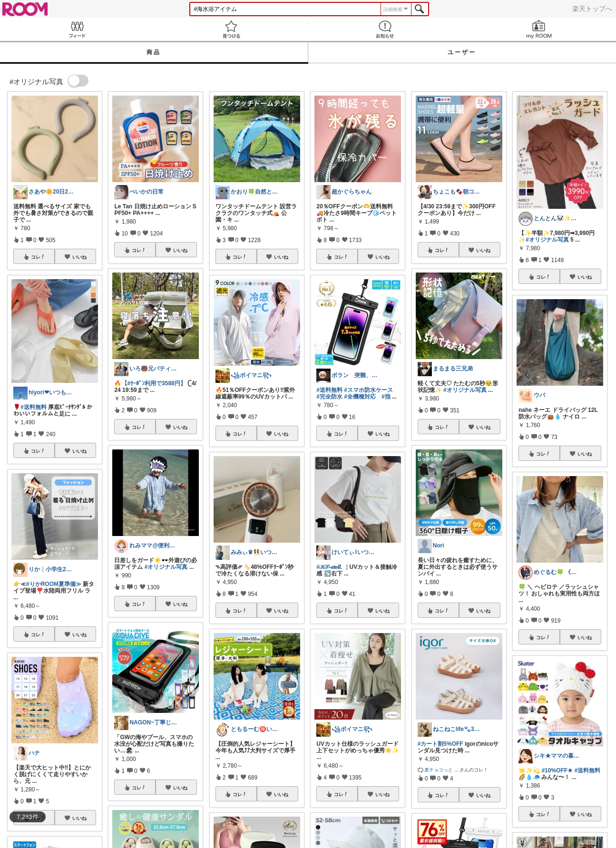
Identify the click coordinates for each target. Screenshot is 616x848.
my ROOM (539, 29)
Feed (77, 29)
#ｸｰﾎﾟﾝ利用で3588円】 (156, 383)
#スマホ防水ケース (368, 390)
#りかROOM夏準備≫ (54, 584)
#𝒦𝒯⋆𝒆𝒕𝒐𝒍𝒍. (329, 567)
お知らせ (385, 29)
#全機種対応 (360, 397)
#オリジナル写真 (166, 567)
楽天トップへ (592, 9)
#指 (386, 397)
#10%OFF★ (557, 770)
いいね (79, 257)
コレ (38, 257)
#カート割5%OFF (440, 744)
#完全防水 (329, 397)
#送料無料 (34, 407)
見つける (231, 29)
